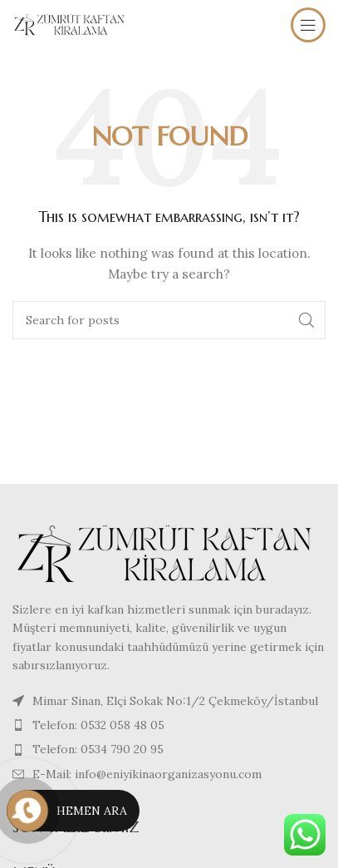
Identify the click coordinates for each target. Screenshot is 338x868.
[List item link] (169, 725)
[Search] (169, 320)
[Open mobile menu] (308, 25)
